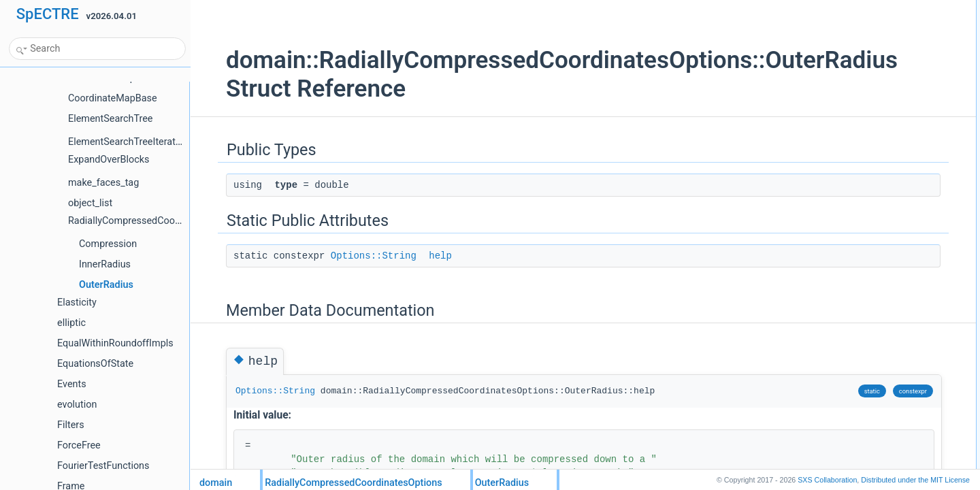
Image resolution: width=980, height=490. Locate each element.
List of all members (844, 97)
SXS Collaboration (827, 480)
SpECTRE (48, 14)
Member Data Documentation (863, 67)
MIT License (915, 480)
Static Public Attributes (850, 37)
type (828, 22)
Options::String (349, 256)
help (416, 256)
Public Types (832, 7)
